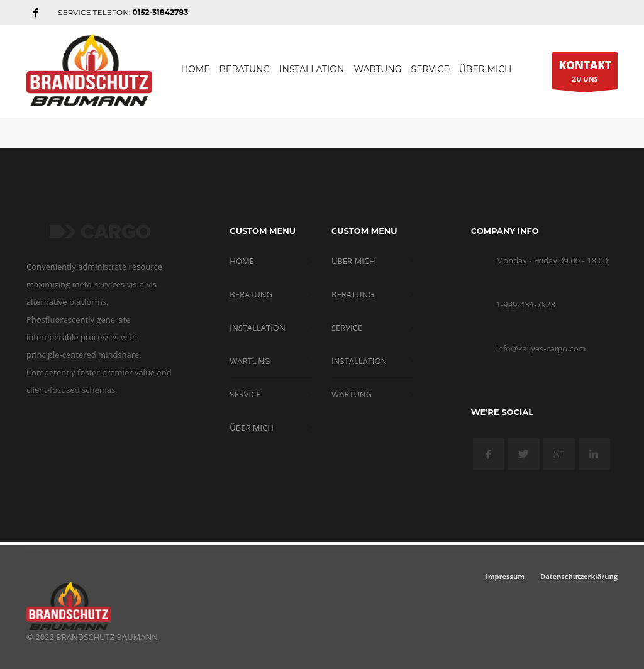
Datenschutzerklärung (579, 576)
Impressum (505, 576)
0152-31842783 (161, 12)
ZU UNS (585, 74)
